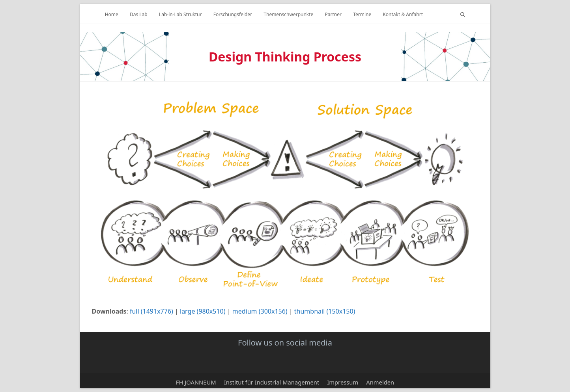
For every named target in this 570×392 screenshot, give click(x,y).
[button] (463, 14)
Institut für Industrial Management (272, 382)
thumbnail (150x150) (325, 311)
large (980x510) (203, 311)
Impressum (343, 382)
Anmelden (380, 382)
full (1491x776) (151, 311)
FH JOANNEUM (196, 382)
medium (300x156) (260, 311)
